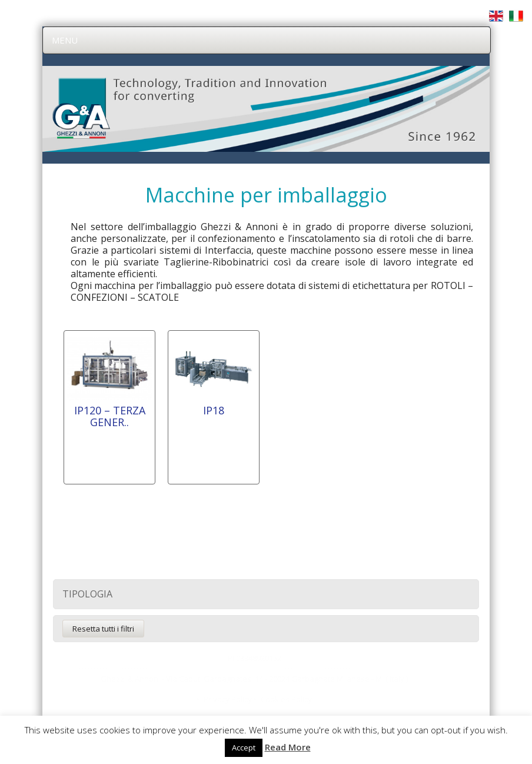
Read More (288, 747)
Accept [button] (244, 748)
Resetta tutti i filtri (103, 629)
